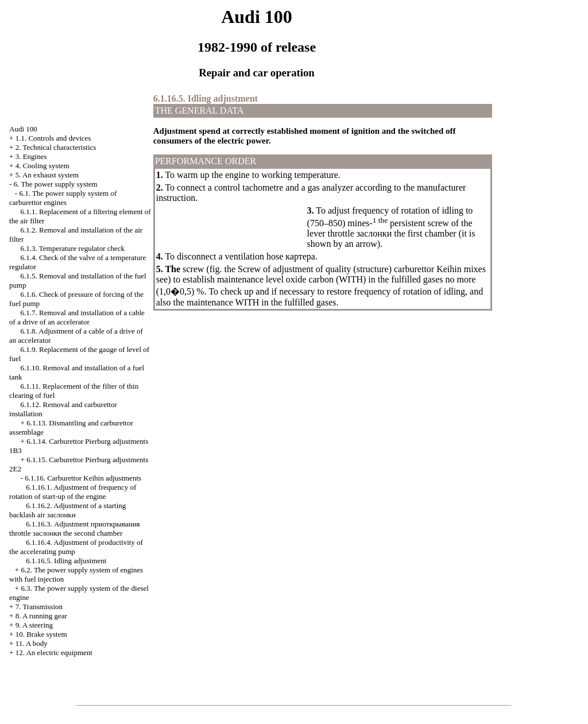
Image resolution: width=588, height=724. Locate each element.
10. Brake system (41, 634)
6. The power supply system (56, 184)
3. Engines (31, 156)
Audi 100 (23, 129)
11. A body (32, 643)
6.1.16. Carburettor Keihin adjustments (83, 478)
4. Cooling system (42, 166)
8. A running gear (41, 616)
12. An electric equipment (54, 653)
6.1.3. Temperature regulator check (73, 248)
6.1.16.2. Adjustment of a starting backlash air (67, 510)
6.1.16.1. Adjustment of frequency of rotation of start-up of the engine (73, 492)
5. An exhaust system (47, 175)
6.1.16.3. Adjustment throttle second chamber (75, 529)
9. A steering (34, 625)
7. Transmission (39, 607)
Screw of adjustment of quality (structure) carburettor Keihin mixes (362, 269)
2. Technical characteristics (56, 147)
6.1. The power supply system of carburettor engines (63, 198)
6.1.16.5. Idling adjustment (66, 561)
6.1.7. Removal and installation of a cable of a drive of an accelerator (77, 317)
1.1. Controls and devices (53, 138)
